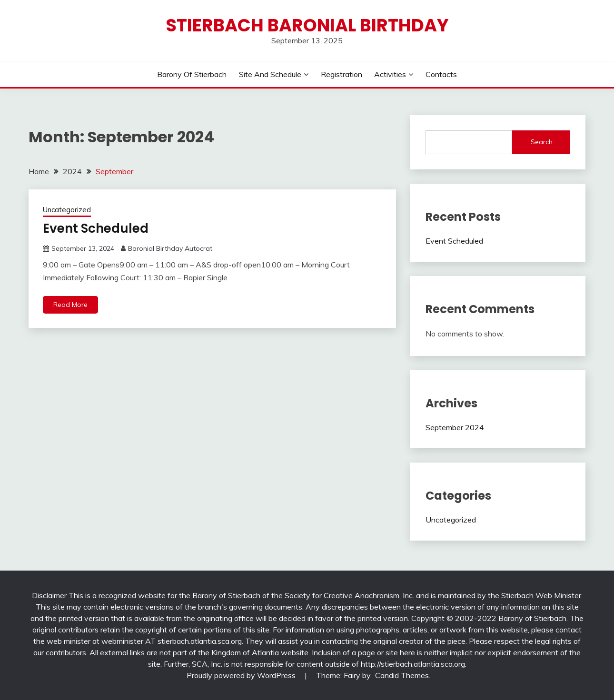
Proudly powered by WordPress (242, 675)
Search (542, 142)
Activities (390, 74)
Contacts (441, 74)
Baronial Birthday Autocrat (170, 248)
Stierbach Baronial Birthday (307, 25)
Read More (70, 305)
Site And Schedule (270, 74)
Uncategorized (67, 210)
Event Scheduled (96, 228)
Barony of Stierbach (192, 74)
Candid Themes (402, 675)
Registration (342, 74)
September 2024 (455, 427)
